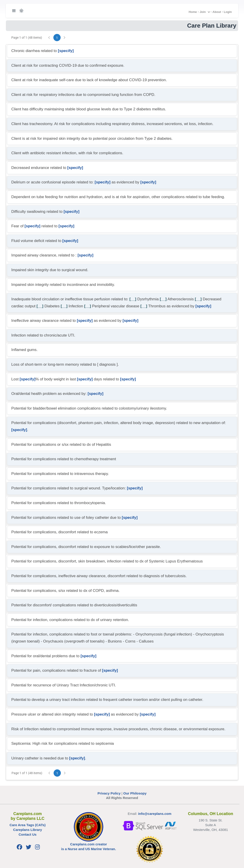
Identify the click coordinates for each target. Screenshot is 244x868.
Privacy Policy (109, 793)
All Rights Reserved (122, 798)
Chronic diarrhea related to (43, 51)
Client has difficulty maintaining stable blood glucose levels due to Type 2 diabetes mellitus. (89, 109)
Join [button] (203, 12)
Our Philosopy (135, 793)
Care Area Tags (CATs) (28, 825)
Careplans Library (28, 830)
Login (228, 12)
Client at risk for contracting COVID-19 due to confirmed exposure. (68, 65)
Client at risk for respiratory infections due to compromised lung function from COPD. (83, 95)
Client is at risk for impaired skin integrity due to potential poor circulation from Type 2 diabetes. (92, 139)
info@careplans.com (155, 814)
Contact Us (27, 834)
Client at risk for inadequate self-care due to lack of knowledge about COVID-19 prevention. (89, 80)
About (217, 12)
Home (193, 12)
